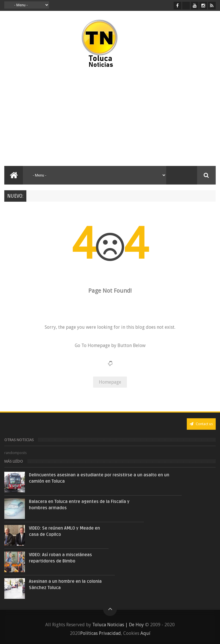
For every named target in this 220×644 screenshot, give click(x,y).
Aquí (145, 633)
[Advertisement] (54, 117)
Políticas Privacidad (101, 633)
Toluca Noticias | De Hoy (118, 625)
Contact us (201, 424)
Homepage (110, 382)
